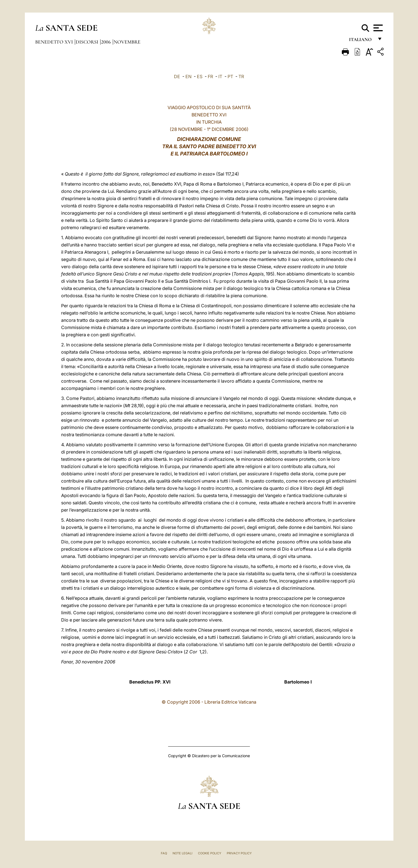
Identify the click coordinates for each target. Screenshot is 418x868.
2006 (107, 42)
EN (188, 76)
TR (241, 76)
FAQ (164, 853)
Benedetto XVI (55, 42)
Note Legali (182, 853)
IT (220, 76)
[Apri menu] (377, 28)
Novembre (127, 42)
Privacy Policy (239, 853)
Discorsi (88, 42)
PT (230, 76)
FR (210, 76)
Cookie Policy (210, 853)
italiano (361, 41)
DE (177, 76)
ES (200, 76)
